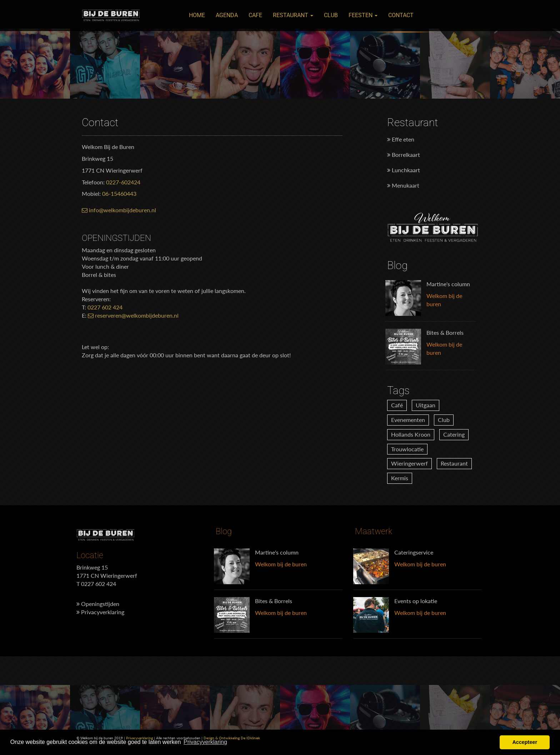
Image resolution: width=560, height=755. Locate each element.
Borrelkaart (404, 155)
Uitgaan (426, 405)
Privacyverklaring (100, 612)
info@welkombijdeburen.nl (119, 210)
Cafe (255, 15)
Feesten (363, 15)
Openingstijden (98, 604)
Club (331, 15)
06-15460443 (119, 193)
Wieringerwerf (409, 463)
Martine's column (448, 284)
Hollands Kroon (411, 434)
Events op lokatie (416, 601)
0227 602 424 (105, 307)
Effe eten (401, 139)
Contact (401, 15)
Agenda (227, 15)
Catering (454, 434)
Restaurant (293, 15)
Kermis (400, 478)
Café (397, 405)
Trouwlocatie (407, 449)
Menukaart (403, 185)
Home (197, 15)
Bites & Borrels (445, 332)
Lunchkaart (404, 170)
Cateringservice (414, 552)
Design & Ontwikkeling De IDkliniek (232, 738)
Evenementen (408, 420)
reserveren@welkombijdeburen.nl (133, 315)
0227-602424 (123, 182)
